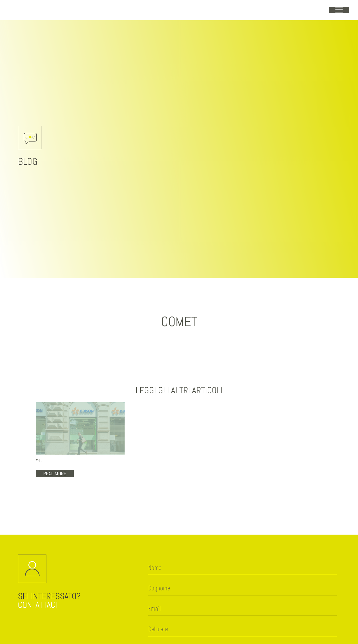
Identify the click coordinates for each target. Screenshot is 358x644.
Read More (55, 474)
